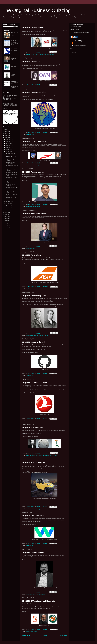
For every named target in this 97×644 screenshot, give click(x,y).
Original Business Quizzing (80, 45)
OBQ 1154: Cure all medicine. (33, 428)
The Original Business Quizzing (37, 10)
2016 (6, 215)
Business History (30, 335)
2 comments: (45, 163)
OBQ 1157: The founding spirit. (34, 296)
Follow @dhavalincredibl (76, 26)
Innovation (32, 509)
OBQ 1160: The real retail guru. (34, 172)
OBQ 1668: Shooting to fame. (14, 58)
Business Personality (39, 54)
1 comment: (45, 52)
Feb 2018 (8, 208)
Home (45, 636)
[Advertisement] (11, 256)
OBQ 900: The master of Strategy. (14, 74)
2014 (6, 219)
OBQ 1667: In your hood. (14, 66)
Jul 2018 (8, 150)
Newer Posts (26, 636)
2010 (6, 227)
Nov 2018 (8, 141)
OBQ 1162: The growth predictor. (35, 92)
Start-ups (30, 376)
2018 (6, 137)
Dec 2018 (8, 139)
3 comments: (45, 132)
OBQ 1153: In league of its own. (34, 462)
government (29, 135)
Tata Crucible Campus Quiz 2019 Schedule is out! (14, 43)
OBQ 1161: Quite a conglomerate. (35, 141)
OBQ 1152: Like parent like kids (34, 516)
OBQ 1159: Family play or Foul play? (36, 213)
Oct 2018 (8, 143)
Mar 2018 (8, 206)
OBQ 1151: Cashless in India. (33, 553)
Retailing (38, 207)
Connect (52, 54)
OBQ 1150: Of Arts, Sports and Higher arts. (39, 601)
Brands (32, 54)
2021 (6, 131)
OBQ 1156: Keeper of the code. (34, 342)
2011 (6, 225)
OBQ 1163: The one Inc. (31, 61)
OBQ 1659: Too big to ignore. (14, 50)
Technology (37, 509)
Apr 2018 (8, 204)
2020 (6, 133)
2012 (6, 223)
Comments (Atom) (33, 639)
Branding (28, 54)
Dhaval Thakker (77, 43)
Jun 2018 (8, 152)
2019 (6, 135)
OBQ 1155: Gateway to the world (35, 383)
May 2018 (8, 202)
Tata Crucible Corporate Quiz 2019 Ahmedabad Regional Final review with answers (11, 85)
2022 (6, 129)
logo (33, 135)
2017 (6, 213)
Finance (38, 594)
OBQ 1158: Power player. (32, 255)
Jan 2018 (8, 210)
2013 (6, 221)
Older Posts (63, 636)
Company (47, 54)
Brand (27, 289)
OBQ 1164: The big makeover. (34, 27)
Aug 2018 (8, 148)
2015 (6, 217)
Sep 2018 (8, 145)
